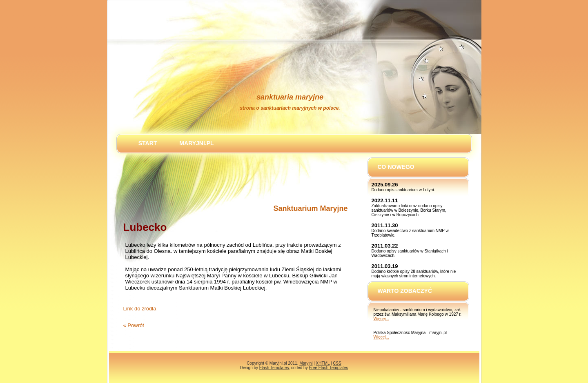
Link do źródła (140, 309)
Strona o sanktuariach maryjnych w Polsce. (290, 108)
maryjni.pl (196, 143)
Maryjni (306, 363)
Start (148, 143)
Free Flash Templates (328, 368)
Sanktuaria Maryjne (290, 97)
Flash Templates (274, 368)
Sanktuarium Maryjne (310, 208)
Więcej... (381, 319)
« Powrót (134, 325)
